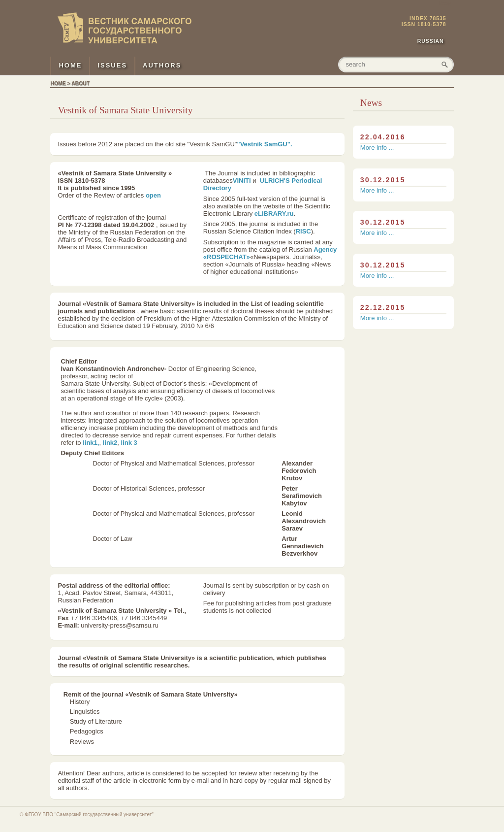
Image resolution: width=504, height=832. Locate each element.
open (153, 195)
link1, (91, 443)
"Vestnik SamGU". (264, 144)
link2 (110, 443)
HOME (70, 65)
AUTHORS (162, 65)
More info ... (377, 148)
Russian (431, 41)
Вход (445, 4)
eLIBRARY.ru (274, 214)
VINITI (242, 181)
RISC (303, 231)
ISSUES (112, 65)
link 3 (129, 443)
